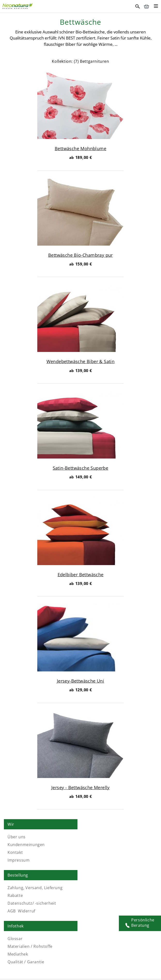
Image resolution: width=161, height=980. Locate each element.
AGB (92, 860)
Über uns (17, 837)
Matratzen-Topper (124, 968)
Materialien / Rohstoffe (30, 895)
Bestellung (98, 824)
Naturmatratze (34, 968)
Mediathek (18, 903)
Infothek (16, 875)
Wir (11, 824)
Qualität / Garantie (26, 911)
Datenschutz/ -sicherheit (112, 852)
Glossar (15, 888)
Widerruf (107, 860)
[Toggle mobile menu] (156, 7)
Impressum (19, 860)
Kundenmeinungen (26, 845)
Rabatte (96, 845)
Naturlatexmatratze (65, 968)
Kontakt (15, 852)
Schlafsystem (95, 968)
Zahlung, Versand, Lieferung (116, 837)
